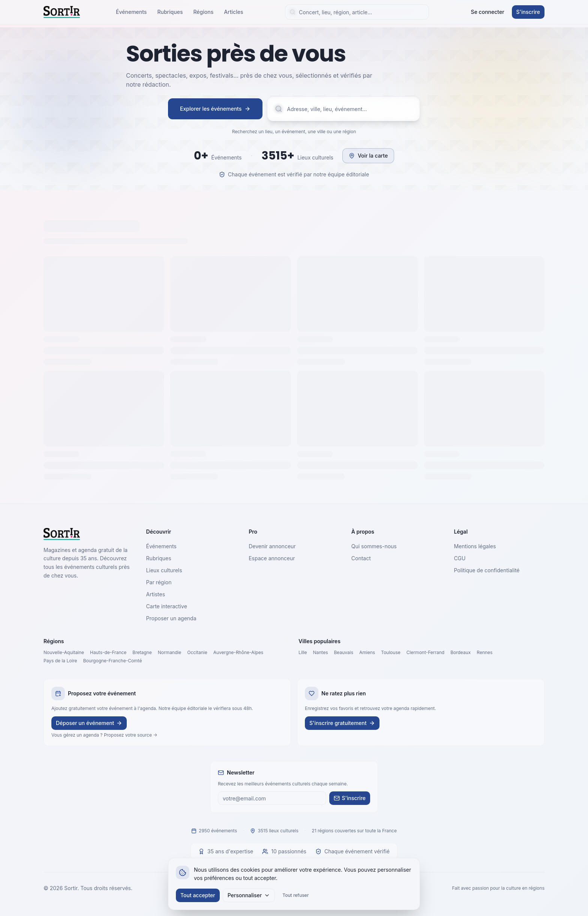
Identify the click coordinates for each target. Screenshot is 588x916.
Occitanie (197, 652)
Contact (361, 558)
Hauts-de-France (108, 652)
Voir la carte (368, 156)
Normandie (170, 652)
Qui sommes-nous (374, 546)
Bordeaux (460, 652)
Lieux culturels (164, 570)
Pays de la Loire (60, 661)
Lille (303, 652)
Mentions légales (475, 546)
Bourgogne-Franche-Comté (113, 661)
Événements (131, 12)
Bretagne (142, 652)
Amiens (367, 652)
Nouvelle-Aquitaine (64, 652)
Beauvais (344, 652)
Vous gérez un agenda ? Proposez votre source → (104, 735)
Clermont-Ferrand (425, 652)
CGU (460, 558)
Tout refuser (295, 895)
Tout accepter (198, 895)
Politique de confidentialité (487, 570)
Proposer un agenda (171, 618)
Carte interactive (167, 606)
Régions (203, 12)
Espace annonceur (272, 558)
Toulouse (391, 652)
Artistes (156, 594)
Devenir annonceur (272, 546)
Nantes (321, 652)
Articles (233, 12)
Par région (159, 582)
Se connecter (488, 12)
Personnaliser (249, 895)
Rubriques (170, 12)
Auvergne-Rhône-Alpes (238, 652)
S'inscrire (528, 12)
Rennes (484, 652)
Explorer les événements (215, 109)
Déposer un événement (89, 723)
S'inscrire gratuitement (342, 723)
